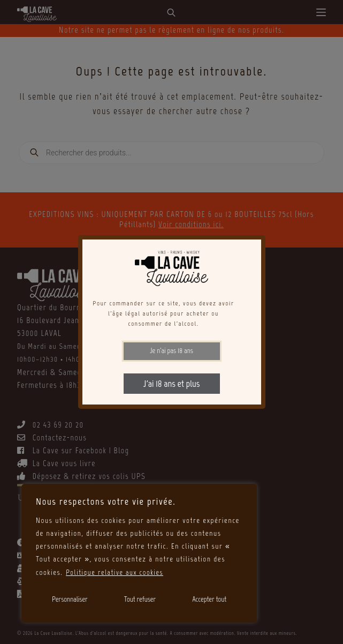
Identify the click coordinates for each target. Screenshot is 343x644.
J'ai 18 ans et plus (171, 384)
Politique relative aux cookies (116, 572)
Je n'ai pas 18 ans (171, 351)
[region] (139, 553)
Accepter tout (209, 599)
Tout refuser (140, 599)
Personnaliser (70, 599)
